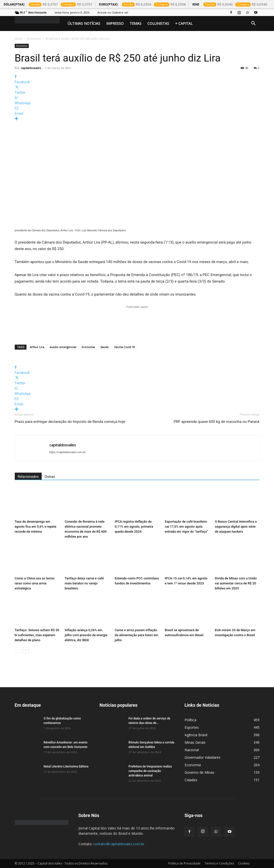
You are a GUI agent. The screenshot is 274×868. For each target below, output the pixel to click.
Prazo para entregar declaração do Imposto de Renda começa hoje (70, 422)
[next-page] (26, 650)
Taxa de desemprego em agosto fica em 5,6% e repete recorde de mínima (36, 527)
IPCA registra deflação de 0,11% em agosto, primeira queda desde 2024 (134, 527)
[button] (254, 24)
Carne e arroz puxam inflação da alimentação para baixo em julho (136, 635)
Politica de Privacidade (184, 863)
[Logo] (40, 20)
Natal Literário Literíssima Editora (66, 766)
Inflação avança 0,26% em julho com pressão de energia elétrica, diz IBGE (86, 635)
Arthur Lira (37, 347)
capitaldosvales (31, 68)
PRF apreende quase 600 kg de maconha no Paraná (216, 422)
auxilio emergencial (63, 347)
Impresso (115, 23)
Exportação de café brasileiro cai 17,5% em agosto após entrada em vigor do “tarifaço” (186, 527)
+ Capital (184, 23)
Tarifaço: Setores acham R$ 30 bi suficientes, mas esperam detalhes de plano (37, 635)
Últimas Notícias (84, 23)
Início (18, 39)
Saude (105, 347)
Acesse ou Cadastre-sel (113, 12)
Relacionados (28, 477)
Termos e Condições (219, 863)
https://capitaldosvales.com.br (68, 452)
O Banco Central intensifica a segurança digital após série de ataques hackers (236, 527)
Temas (136, 23)
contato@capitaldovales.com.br (119, 844)
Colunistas (158, 23)
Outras (50, 477)
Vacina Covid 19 (125, 347)
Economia (34, 39)
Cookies (244, 863)
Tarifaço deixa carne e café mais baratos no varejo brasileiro (84, 583)
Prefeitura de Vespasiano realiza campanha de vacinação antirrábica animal (150, 771)
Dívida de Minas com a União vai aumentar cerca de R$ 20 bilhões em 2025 (236, 583)
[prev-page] (18, 650)
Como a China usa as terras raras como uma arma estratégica (35, 583)
